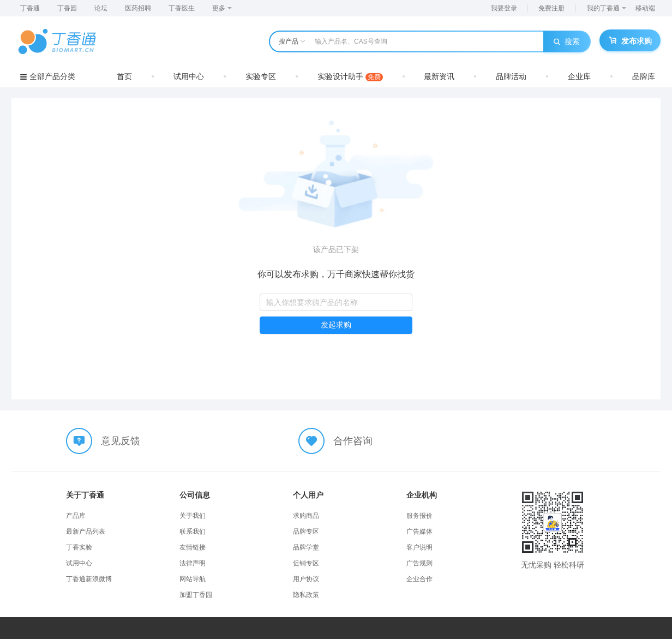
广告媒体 (419, 531)
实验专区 (261, 76)
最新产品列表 (86, 531)
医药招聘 (138, 8)
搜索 (567, 41)
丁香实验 (79, 547)
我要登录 (504, 8)
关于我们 (193, 516)
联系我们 (193, 531)
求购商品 (306, 516)
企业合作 (419, 579)
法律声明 (193, 563)
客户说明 (419, 547)
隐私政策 (306, 595)
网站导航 (193, 579)
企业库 (579, 76)
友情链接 (193, 547)
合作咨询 (353, 441)
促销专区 (306, 563)
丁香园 (67, 8)
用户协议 (306, 579)
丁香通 (30, 8)
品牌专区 (306, 531)
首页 (124, 76)
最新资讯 (439, 76)
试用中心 (189, 76)
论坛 (101, 8)
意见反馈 (121, 441)
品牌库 (644, 76)
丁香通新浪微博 (89, 579)
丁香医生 (182, 8)
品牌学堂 (306, 547)
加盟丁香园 (196, 595)
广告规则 (419, 563)
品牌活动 (511, 76)
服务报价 (419, 516)
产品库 (76, 516)
